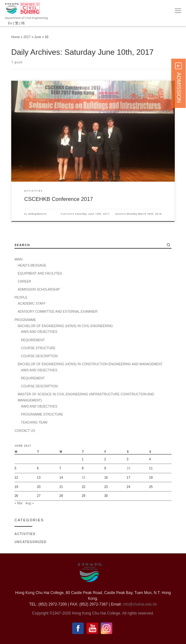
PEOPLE (21, 297)
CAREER (24, 281)
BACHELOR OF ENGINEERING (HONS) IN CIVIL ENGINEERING (65, 326)
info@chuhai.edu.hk (140, 604)
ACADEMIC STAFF (32, 304)
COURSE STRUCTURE (38, 348)
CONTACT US (25, 431)
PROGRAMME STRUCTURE (42, 414)
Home (16, 37)
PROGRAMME (25, 320)
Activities (25, 534)
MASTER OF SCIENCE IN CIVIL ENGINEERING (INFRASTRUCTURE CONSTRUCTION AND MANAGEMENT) (86, 397)
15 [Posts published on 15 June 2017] (84, 478)
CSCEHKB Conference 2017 (59, 199)
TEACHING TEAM (34, 422)
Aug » (30, 503)
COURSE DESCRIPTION (39, 356)
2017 (27, 37)
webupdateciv (38, 214)
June (38, 37)
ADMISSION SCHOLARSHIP (39, 289)
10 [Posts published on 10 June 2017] (128, 468)
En (10, 23)
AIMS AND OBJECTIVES (39, 332)
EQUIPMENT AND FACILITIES (40, 273)
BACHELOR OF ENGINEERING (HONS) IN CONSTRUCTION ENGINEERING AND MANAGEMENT (90, 364)
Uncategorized (30, 542)
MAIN (18, 259)
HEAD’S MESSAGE (32, 265)
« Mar (19, 503)
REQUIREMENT (33, 340)
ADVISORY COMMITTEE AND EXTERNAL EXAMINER (58, 312)
